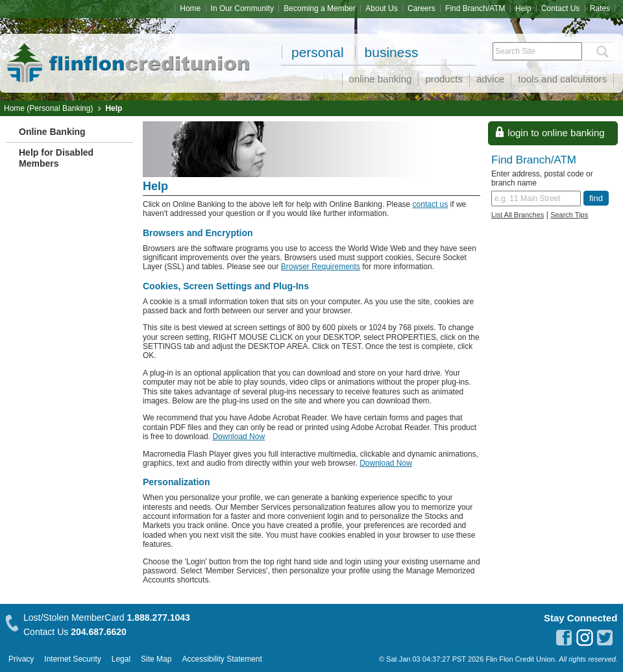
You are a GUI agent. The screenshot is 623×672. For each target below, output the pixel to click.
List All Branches (518, 215)
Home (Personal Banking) (48, 108)
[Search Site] (537, 51)
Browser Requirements (321, 267)
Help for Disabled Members (56, 158)
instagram (585, 638)
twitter (605, 638)
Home (190, 8)
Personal (318, 52)
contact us (431, 204)
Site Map (156, 659)
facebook (564, 638)
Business (392, 52)
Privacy (21, 659)
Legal (121, 659)
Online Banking (381, 79)
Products (444, 79)
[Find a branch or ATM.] (536, 198)
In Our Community (242, 8)
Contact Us (560, 8)
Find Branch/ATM (475, 8)
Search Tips (569, 215)
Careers (421, 8)
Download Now (238, 437)
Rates (600, 8)
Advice (490, 79)
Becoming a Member (320, 8)
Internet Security (72, 659)
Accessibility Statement (222, 659)
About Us (381, 8)
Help (523, 8)
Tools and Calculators (562, 79)
